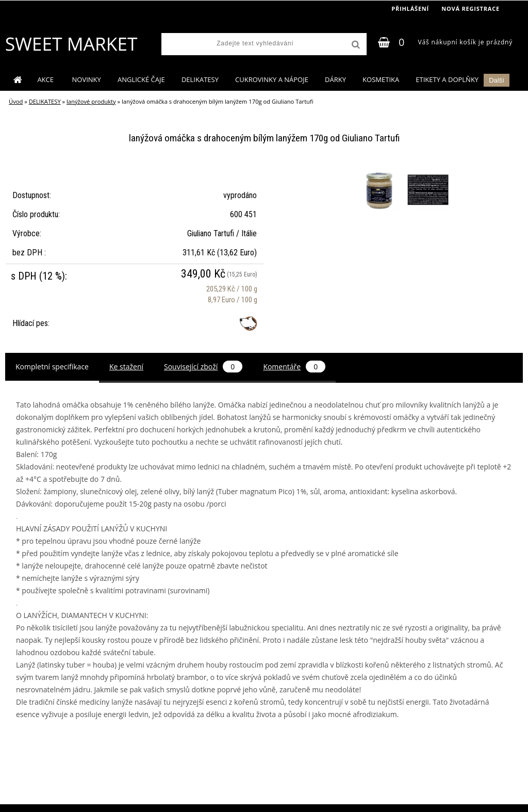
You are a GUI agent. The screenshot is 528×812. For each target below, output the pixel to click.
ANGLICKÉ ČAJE (141, 79)
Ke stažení (126, 367)
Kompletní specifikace (52, 367)
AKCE (46, 79)
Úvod (16, 101)
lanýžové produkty (91, 101)
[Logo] (71, 44)
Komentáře (294, 367)
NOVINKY (87, 79)
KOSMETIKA (381, 79)
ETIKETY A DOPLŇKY (447, 79)
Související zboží (203, 367)
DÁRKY (335, 79)
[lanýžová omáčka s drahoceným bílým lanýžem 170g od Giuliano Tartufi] (381, 171)
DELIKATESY (200, 79)
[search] (355, 45)
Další (497, 80)
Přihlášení (410, 9)
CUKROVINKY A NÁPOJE (272, 79)
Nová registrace (471, 9)
